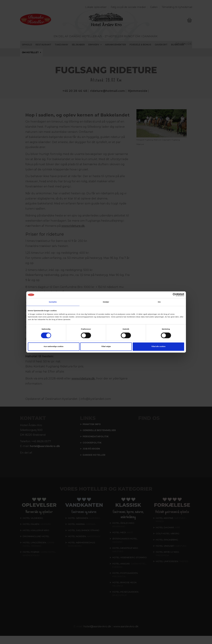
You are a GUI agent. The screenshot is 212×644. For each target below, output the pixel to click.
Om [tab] (159, 302)
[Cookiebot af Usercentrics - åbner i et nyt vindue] (169, 295)
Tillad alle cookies (158, 347)
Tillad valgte (106, 347)
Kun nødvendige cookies (54, 347)
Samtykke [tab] (53, 302)
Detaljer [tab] (106, 302)
